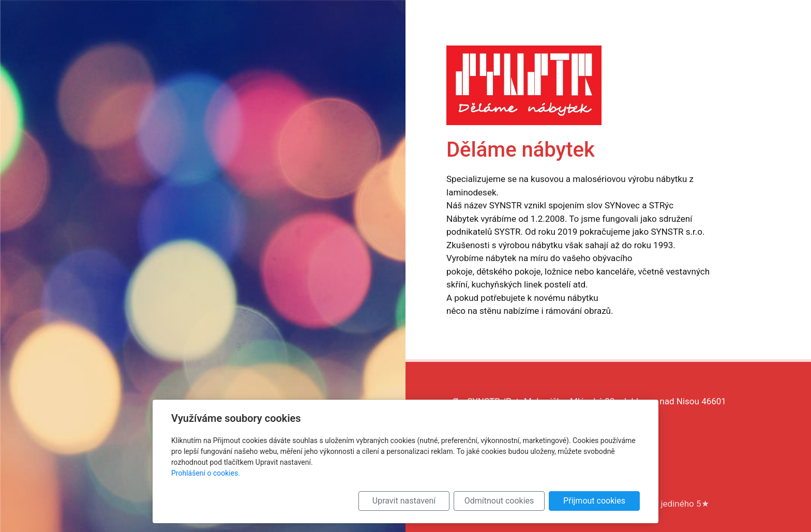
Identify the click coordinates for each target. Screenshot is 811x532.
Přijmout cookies (594, 501)
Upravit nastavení (404, 501)
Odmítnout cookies (499, 501)
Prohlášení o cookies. (206, 473)
